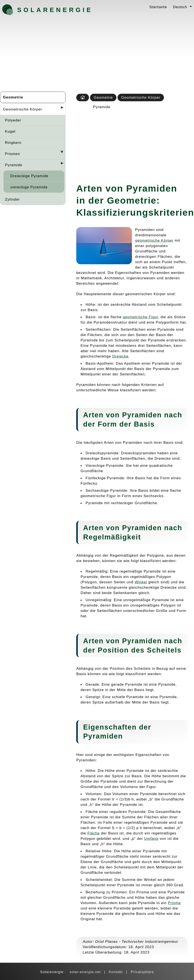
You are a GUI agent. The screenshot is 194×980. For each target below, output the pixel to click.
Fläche (94, 833)
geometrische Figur (141, 317)
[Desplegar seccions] (60, 109)
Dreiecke (121, 356)
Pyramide (14, 165)
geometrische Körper (154, 240)
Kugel (10, 131)
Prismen (12, 154)
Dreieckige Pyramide (29, 176)
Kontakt (116, 972)
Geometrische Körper (23, 109)
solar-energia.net (85, 972)
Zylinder (12, 199)
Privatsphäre (142, 972)
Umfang (151, 839)
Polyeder (13, 120)
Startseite (158, 7)
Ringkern (13, 143)
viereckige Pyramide (29, 187)
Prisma (174, 903)
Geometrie (13, 97)
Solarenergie (40, 10)
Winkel (141, 582)
